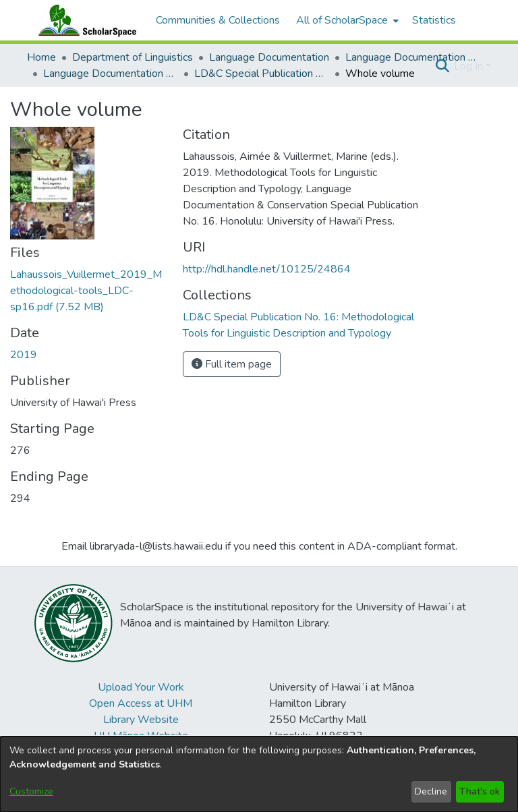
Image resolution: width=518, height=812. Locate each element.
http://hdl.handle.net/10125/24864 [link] (267, 269)
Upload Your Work (141, 687)
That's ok (480, 791)
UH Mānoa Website (141, 736)
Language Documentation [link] (269, 57)
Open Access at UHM (141, 703)
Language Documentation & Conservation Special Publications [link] (111, 74)
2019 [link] (24, 355)
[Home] (84, 20)
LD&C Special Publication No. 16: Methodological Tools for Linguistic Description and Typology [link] (262, 74)
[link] (86, 291)
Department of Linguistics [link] (133, 57)
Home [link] (41, 57)
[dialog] (259, 774)
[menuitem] (346, 20)
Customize (31, 791)
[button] (442, 66)
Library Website (141, 720)
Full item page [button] (232, 364)
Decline (431, 791)
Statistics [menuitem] (434, 20)
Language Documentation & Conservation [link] (413, 57)
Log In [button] (470, 66)
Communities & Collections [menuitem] (218, 20)
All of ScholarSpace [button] (342, 20)
